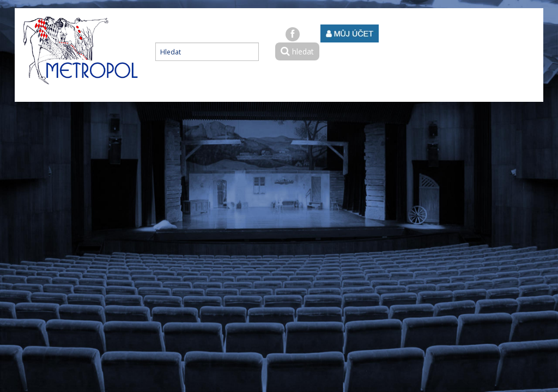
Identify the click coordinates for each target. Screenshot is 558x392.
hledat (297, 51)
